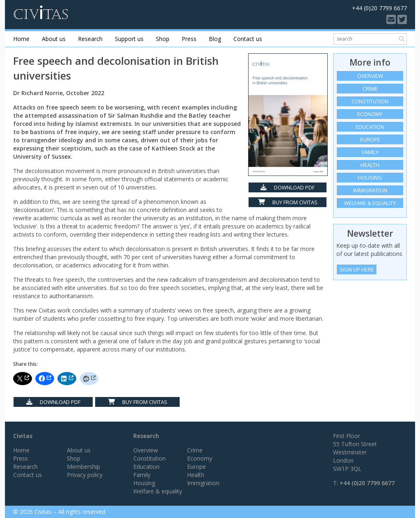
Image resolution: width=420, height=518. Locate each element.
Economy (370, 114)
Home (21, 39)
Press (189, 39)
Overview (370, 76)
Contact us (248, 39)
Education (370, 127)
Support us (129, 39)
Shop (163, 39)
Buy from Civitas (288, 202)
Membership (83, 467)
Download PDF (288, 187)
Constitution (370, 101)
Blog (215, 39)
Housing (370, 178)
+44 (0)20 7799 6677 (367, 483)
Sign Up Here (357, 269)
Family (370, 152)
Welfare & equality (370, 203)
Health (370, 165)
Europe (370, 139)
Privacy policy (85, 475)
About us (54, 39)
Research (90, 39)
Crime (370, 89)
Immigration (370, 190)
